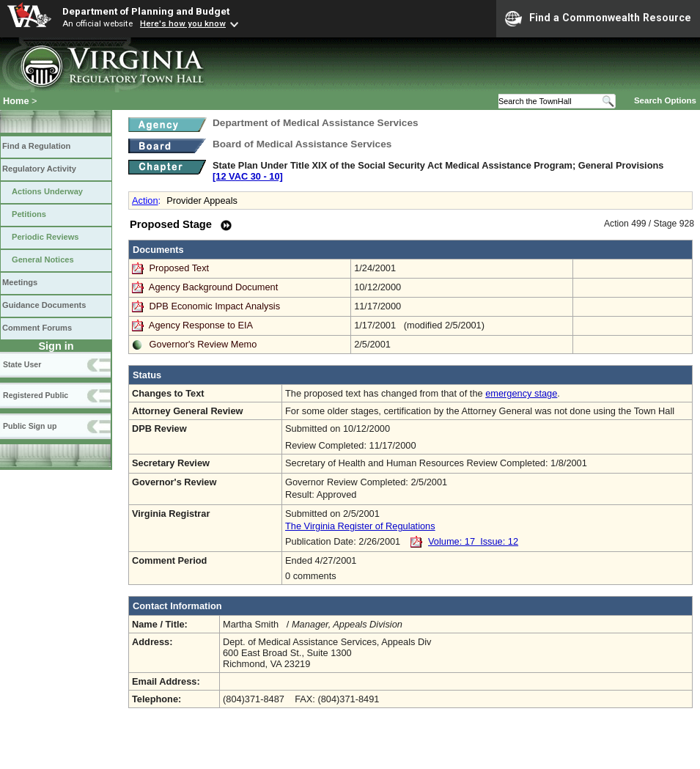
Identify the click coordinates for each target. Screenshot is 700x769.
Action (145, 200)
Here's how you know (183, 23)
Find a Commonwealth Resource (598, 18)
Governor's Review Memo (203, 344)
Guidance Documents (44, 305)
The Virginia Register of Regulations (360, 526)
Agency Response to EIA (201, 325)
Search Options (665, 100)
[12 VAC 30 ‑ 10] (248, 176)
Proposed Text (181, 268)
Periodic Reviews (45, 237)
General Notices (43, 260)
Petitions (29, 214)
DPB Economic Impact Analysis (215, 306)
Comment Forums (37, 328)
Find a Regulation (36, 146)
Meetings (20, 282)
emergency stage (521, 393)
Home (16, 101)
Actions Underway (47, 191)
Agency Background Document (213, 287)
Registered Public (36, 395)
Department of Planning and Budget (146, 11)
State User (22, 364)
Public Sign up (30, 426)
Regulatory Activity (39, 169)
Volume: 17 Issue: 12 (473, 541)
